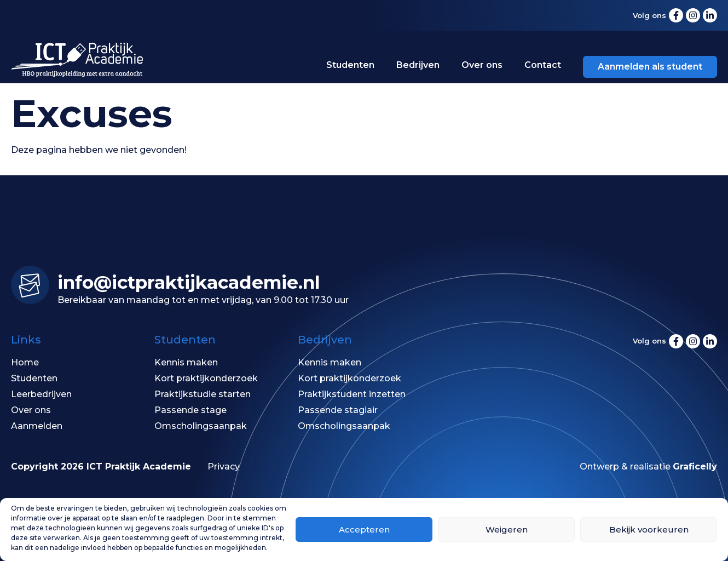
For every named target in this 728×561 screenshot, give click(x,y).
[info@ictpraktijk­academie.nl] (30, 285)
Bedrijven (418, 65)
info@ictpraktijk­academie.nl (189, 282)
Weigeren (507, 529)
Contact (543, 65)
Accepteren (364, 529)
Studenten (350, 65)
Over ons (482, 65)
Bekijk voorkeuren (649, 529)
